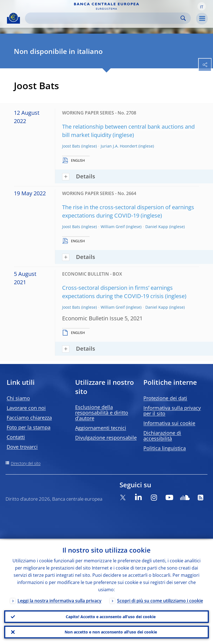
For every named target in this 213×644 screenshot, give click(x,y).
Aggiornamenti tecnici (101, 428)
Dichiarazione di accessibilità (162, 436)
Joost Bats (71, 146)
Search (183, 18)
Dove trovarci (22, 447)
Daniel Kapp (157, 227)
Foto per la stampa (29, 427)
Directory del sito (26, 463)
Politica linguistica (165, 448)
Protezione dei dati (165, 398)
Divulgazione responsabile (106, 438)
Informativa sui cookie (169, 423)
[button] (202, 6)
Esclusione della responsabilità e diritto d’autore (102, 413)
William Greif (113, 227)
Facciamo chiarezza (29, 418)
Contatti (16, 437)
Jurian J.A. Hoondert (119, 146)
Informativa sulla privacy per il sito (172, 411)
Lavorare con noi (26, 408)
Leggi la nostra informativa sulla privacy (59, 599)
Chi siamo (18, 398)
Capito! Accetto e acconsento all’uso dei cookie (111, 616)
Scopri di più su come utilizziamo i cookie (160, 599)
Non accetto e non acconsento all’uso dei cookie (111, 632)
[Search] (103, 18)
